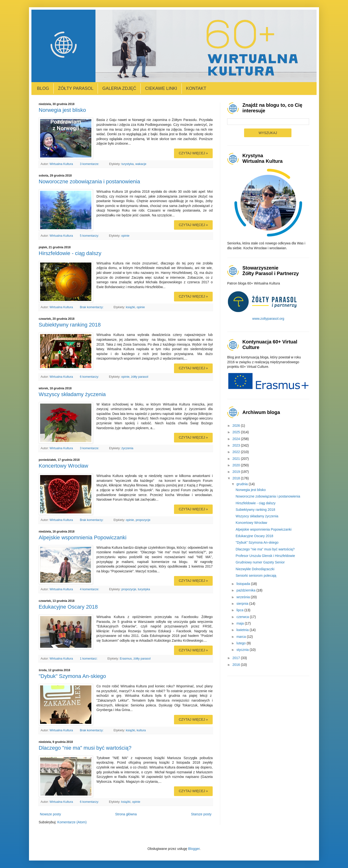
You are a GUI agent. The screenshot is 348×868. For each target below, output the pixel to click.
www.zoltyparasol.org (268, 319)
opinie (125, 236)
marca (242, 637)
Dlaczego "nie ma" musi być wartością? (85, 748)
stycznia (243, 650)
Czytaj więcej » (193, 153)
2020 (237, 465)
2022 (237, 452)
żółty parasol (140, 377)
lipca (240, 610)
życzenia (127, 448)
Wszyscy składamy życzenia (72, 394)
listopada (244, 584)
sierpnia (243, 604)
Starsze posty (201, 814)
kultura (141, 730)
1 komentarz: (89, 659)
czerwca (243, 617)
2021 (237, 459)
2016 (237, 665)
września (243, 597)
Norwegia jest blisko (62, 110)
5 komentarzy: (90, 236)
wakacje (141, 164)
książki (130, 307)
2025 (237, 432)
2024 (237, 439)
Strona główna (126, 814)
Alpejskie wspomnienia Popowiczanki (83, 537)
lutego (241, 643)
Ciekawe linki (161, 88)
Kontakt (196, 88)
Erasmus (126, 659)
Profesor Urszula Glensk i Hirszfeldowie (265, 556)
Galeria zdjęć (119, 88)
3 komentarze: (90, 164)
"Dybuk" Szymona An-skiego (72, 676)
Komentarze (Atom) (72, 822)
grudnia (243, 484)
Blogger (194, 849)
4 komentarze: (90, 589)
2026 (237, 426)
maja (240, 623)
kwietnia (243, 630)
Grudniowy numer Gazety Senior (260, 562)
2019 (237, 472)
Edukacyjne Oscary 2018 (68, 607)
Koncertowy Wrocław (63, 466)
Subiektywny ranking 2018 (70, 325)
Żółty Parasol (76, 88)
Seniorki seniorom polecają (256, 576)
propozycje (143, 520)
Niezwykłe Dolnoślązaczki (255, 569)
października (246, 590)
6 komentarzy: (90, 377)
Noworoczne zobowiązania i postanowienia (89, 181)
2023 (237, 445)
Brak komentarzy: (92, 307)
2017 (237, 658)
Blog (43, 88)
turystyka (128, 164)
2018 (237, 478)
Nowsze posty (50, 814)
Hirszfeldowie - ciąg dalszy (70, 253)
